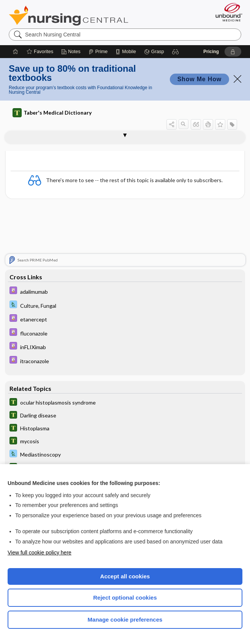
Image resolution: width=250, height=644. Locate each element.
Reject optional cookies (125, 598)
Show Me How (199, 79)
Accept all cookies (125, 576)
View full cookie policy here (40, 553)
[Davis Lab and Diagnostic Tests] (125, 306)
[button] (176, 52)
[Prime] (98, 52)
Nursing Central (69, 16)
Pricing (211, 52)
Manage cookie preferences (125, 620)
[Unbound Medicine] (226, 12)
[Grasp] (154, 52)
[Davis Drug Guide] (125, 292)
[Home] (16, 52)
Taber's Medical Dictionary (52, 113)
